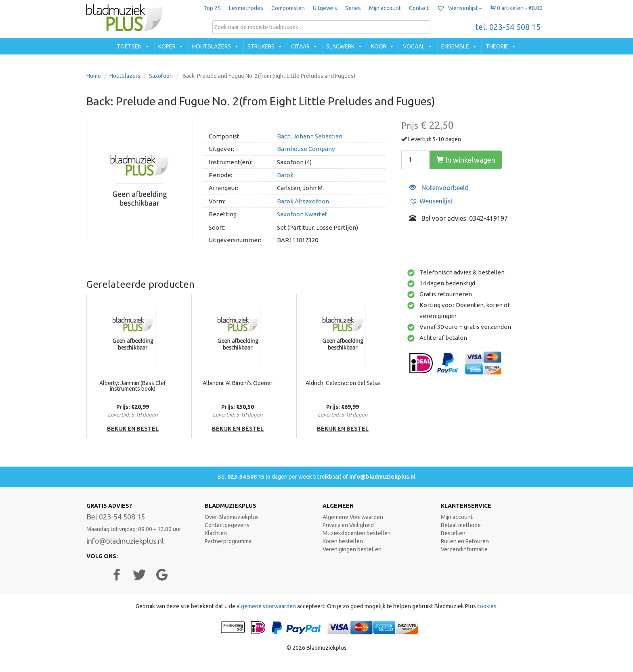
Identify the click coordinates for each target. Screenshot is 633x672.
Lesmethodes (246, 8)
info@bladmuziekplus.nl (382, 477)
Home (94, 76)
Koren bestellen (343, 541)
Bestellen (453, 533)
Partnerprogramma (228, 541)
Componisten (288, 8)
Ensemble (455, 46)
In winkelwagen (466, 160)
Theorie (497, 46)
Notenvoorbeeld (439, 188)
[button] (431, 201)
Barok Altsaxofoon (303, 201)
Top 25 (212, 8)
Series (353, 8)
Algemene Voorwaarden (353, 517)
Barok (285, 175)
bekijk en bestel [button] (133, 429)
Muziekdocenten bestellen (357, 533)
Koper (167, 46)
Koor (379, 46)
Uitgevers (325, 8)
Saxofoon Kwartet (302, 214)
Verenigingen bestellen (352, 549)
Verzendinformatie (464, 549)
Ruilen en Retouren (465, 541)
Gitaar (300, 46)
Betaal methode (461, 525)
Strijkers (261, 46)
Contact (419, 8)
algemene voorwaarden (266, 606)
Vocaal (414, 46)
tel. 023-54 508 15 (508, 27)
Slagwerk (340, 46)
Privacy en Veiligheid (348, 525)
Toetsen (129, 46)
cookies (487, 606)
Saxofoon (161, 76)
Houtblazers (212, 46)
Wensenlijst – (459, 8)
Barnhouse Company (306, 149)
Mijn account (385, 8)
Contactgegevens (227, 525)
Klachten (216, 533)
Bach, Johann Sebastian (310, 136)
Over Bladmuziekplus (232, 517)
